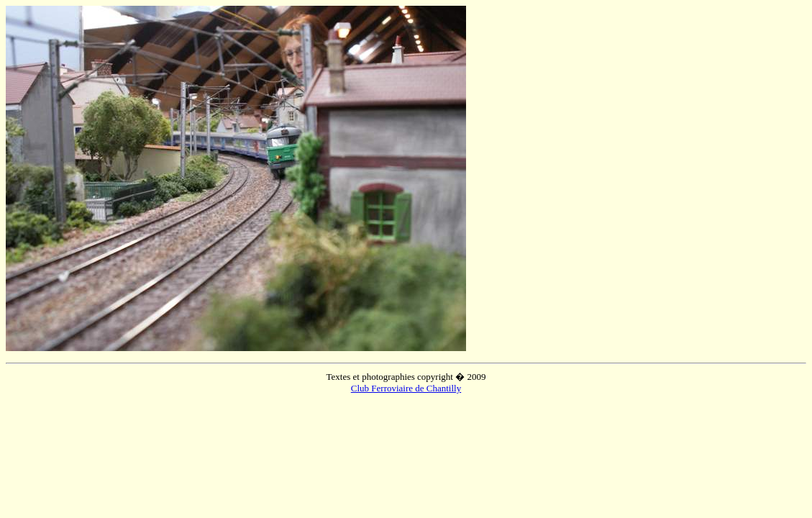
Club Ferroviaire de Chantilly (406, 388)
